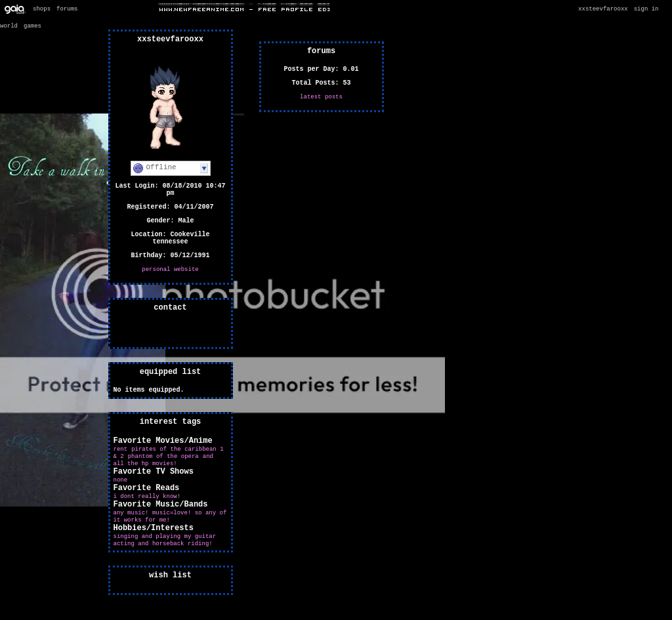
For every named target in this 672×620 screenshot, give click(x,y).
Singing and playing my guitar (165, 537)
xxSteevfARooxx (603, 9)
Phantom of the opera (163, 457)
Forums (67, 9)
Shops (42, 9)
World (9, 26)
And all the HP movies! (163, 460)
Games (32, 26)
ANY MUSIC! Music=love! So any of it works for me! (170, 517)
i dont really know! (147, 497)
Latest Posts (321, 97)
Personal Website (170, 270)
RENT (121, 449)
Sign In (646, 9)
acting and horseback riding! (163, 544)
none (121, 480)
